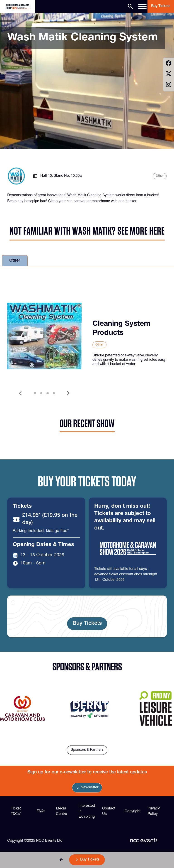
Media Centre (62, 812)
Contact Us (109, 812)
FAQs (41, 812)
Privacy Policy (154, 812)
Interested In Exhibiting (87, 812)
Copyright (133, 812)
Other (15, 261)
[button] (61, 860)
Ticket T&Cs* (16, 812)
